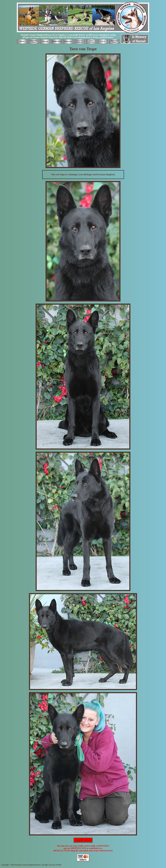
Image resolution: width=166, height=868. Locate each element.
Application (83, 840)
